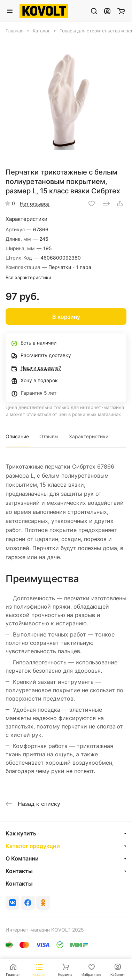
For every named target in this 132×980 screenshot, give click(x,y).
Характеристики (89, 436)
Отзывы (49, 436)
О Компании (22, 858)
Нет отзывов (35, 204)
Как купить (21, 833)
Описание (17, 436)
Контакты (19, 871)
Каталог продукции (33, 846)
